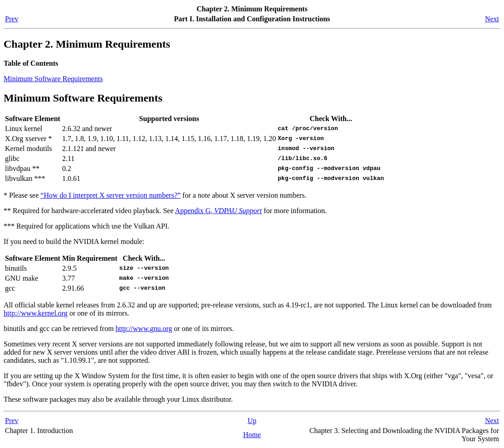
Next (492, 19)
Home (252, 435)
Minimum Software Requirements (53, 79)
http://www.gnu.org (144, 329)
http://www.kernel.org (36, 313)
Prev (12, 19)
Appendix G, (219, 211)
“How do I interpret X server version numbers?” (110, 195)
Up (252, 421)
